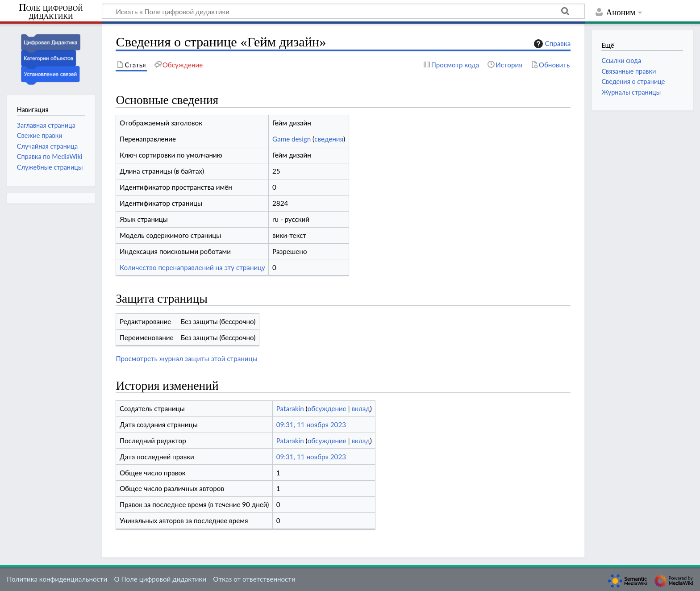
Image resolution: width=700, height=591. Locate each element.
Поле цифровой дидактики (51, 12)
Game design (292, 139)
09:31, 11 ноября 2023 (311, 425)
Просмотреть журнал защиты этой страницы (186, 358)
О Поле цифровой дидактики (160, 579)
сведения (329, 139)
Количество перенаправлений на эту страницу (192, 267)
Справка (551, 44)
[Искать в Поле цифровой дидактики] (343, 11)
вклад (360, 408)
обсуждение (327, 408)
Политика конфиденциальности (57, 579)
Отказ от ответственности (254, 579)
